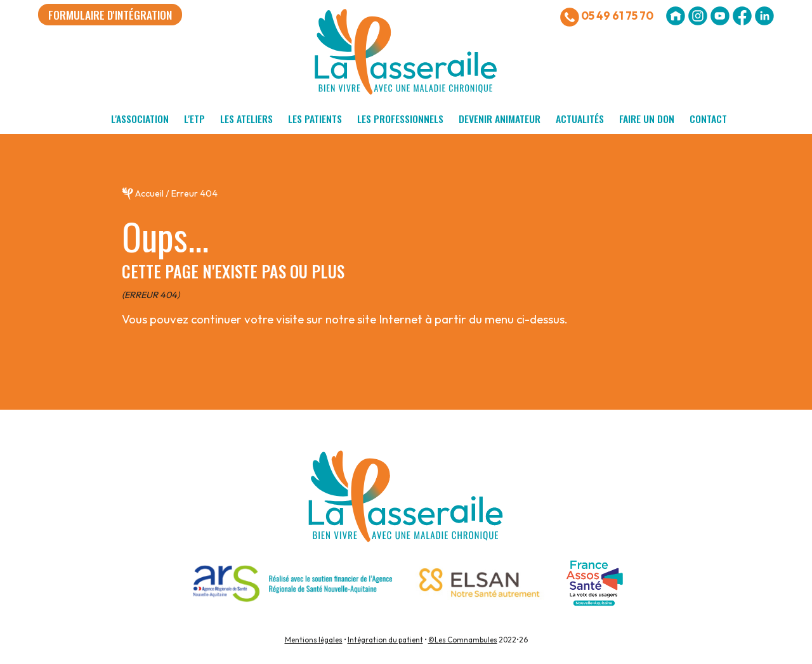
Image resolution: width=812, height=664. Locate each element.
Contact (708, 119)
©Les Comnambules (463, 640)
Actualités (580, 119)
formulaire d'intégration (110, 15)
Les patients (315, 119)
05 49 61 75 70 (607, 17)
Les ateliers (246, 119)
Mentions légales (314, 640)
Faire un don (647, 119)
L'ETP (194, 119)
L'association (140, 119)
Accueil (149, 193)
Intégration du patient (385, 640)
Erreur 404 (194, 193)
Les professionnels (400, 119)
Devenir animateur (500, 119)
